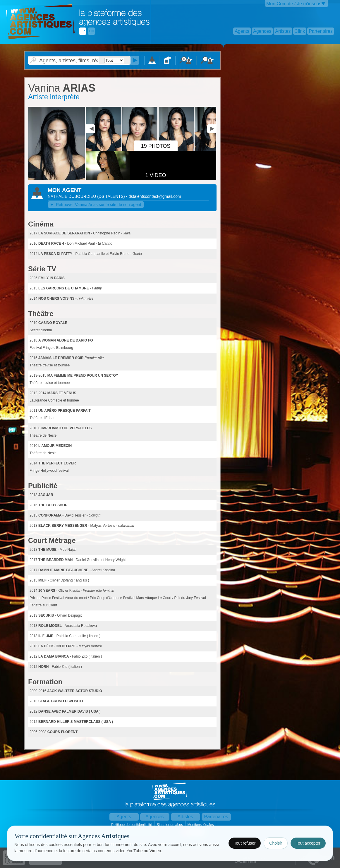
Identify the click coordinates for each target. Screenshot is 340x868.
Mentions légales (201, 825)
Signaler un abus (170, 825)
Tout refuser (245, 843)
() (111, 196)
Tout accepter (308, 843)
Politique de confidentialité (132, 825)
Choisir (276, 843)
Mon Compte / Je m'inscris (294, 4)
